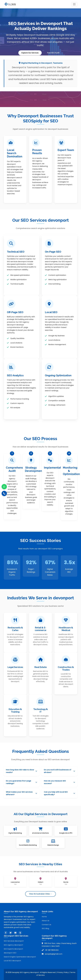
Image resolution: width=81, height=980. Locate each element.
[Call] (4, 493)
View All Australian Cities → (40, 894)
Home (44, 916)
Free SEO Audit (53, 53)
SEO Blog (45, 928)
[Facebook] (6, 933)
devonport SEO (10, 953)
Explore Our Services (30, 53)
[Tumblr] (20, 933)
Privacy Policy (63, 972)
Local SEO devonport (12, 960)
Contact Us (46, 924)
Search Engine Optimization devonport (20, 957)
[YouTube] (15, 933)
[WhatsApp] (4, 487)
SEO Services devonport (14, 941)
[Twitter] (11, 933)
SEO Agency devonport (13, 945)
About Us (46, 920)
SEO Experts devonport (13, 949)
